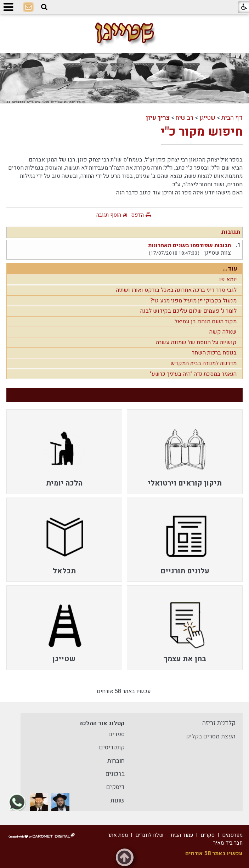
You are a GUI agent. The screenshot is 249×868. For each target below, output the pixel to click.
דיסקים (115, 787)
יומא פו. (227, 279)
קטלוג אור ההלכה (102, 723)
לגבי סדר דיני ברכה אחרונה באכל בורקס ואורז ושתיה (176, 290)
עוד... (230, 269)
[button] (44, 7)
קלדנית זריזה (219, 723)
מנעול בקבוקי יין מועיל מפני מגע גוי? (193, 301)
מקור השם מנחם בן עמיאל (206, 322)
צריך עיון (158, 118)
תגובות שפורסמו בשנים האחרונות (189, 245)
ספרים (117, 734)
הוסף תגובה (109, 215)
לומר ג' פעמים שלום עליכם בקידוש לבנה (188, 311)
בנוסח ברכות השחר (214, 353)
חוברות (116, 761)
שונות (118, 801)
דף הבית (232, 118)
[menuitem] (185, 452)
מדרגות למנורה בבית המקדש (203, 363)
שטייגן (207, 118)
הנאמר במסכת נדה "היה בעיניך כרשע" (193, 374)
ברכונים (115, 774)
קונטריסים (112, 747)
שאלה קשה (223, 332)
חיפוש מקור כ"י (202, 132)
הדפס (137, 215)
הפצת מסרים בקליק (211, 736)
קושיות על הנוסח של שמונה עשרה (196, 342)
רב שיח (185, 118)
